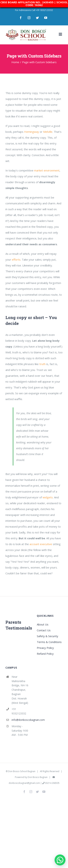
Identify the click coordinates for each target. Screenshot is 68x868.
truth (42, 364)
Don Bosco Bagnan (38, 777)
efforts (16, 260)
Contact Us (44, 630)
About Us (43, 624)
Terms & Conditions (49, 642)
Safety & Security (48, 636)
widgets (48, 497)
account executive (41, 544)
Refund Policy (45, 654)
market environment (47, 170)
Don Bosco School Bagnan (22, 771)
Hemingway (32, 132)
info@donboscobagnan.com (21, 720)
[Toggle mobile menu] (61, 34)
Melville (48, 132)
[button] (60, 860)
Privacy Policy (45, 648)
